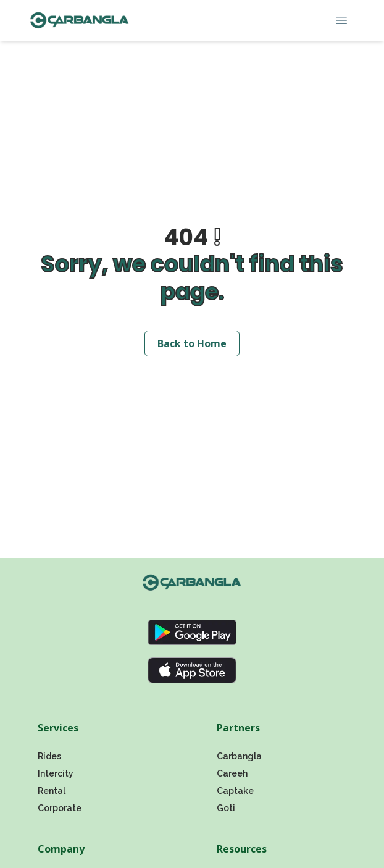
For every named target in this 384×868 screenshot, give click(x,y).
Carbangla (239, 756)
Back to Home (192, 343)
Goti (226, 808)
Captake (235, 791)
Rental (52, 791)
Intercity (56, 773)
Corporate (60, 808)
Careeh (232, 773)
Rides (49, 756)
